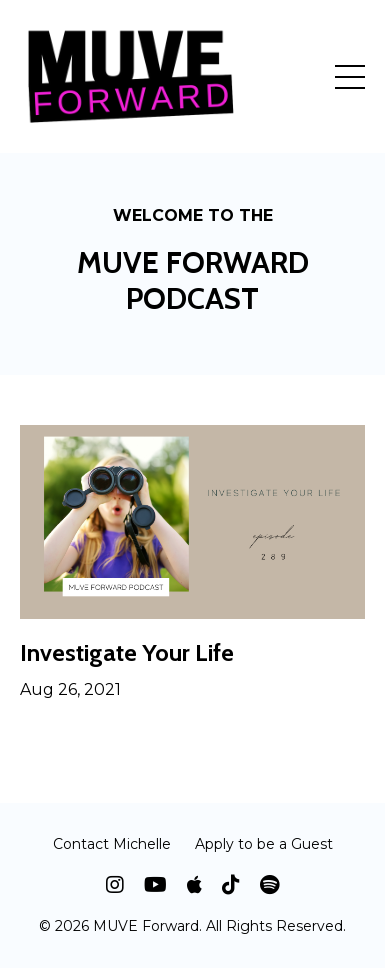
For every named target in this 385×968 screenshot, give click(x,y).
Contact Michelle (112, 844)
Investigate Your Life (127, 653)
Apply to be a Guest (264, 844)
